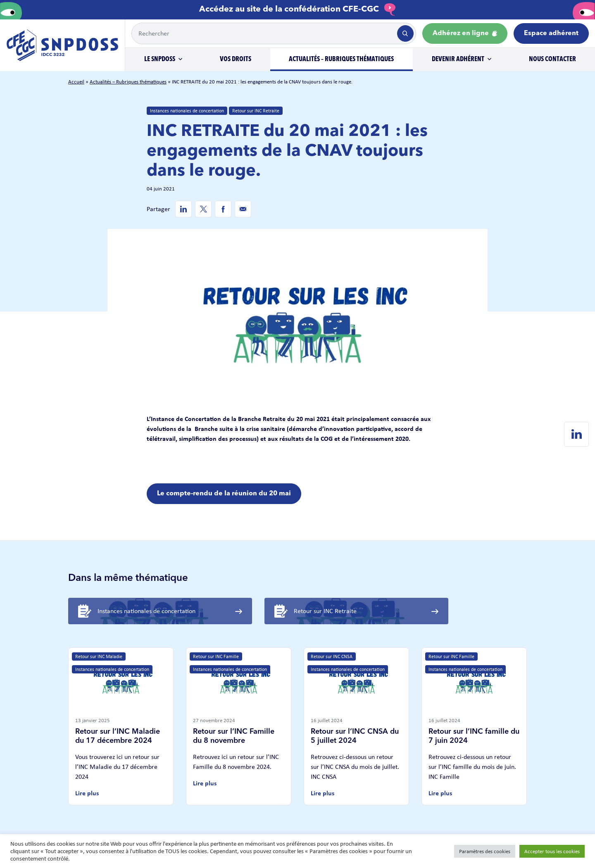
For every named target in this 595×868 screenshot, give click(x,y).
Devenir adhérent (458, 59)
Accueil (76, 82)
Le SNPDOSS (160, 59)
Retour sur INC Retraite (256, 111)
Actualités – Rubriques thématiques (341, 59)
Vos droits (236, 59)
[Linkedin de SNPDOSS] (183, 209)
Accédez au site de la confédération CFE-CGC (297, 10)
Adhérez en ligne (465, 33)
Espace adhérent (551, 33)
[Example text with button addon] (264, 33)
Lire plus (87, 793)
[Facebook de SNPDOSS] (223, 209)
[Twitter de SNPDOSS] (203, 209)
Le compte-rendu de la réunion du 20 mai (224, 494)
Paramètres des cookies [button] (485, 851)
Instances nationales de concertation (187, 111)
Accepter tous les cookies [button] (552, 851)
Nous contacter (552, 59)
